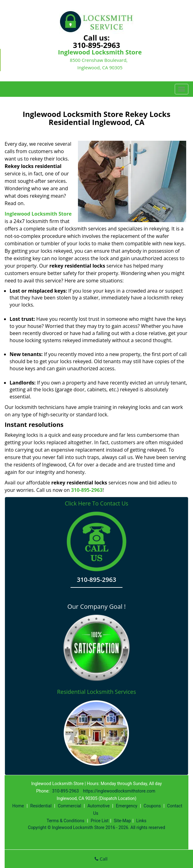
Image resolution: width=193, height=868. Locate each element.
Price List (100, 821)
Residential (41, 806)
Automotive (99, 806)
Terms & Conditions (66, 821)
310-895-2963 (97, 45)
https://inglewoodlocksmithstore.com (119, 791)
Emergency (127, 806)
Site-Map (122, 821)
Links (141, 821)
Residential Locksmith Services (96, 692)
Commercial (69, 806)
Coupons (152, 806)
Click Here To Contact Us (96, 503)
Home (18, 806)
